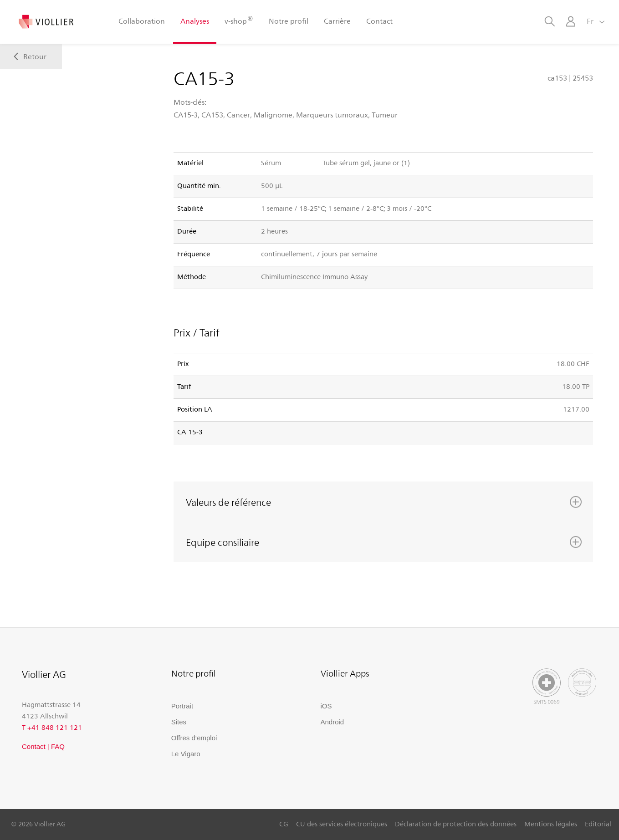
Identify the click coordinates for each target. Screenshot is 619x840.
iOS (326, 706)
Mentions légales (551, 824)
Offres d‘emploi (194, 738)
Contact (379, 21)
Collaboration (142, 21)
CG (284, 824)
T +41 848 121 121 (52, 727)
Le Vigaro (186, 754)
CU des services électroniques (342, 824)
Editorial (598, 824)
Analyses (195, 21)
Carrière (337, 21)
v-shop (239, 20)
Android (333, 722)
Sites (179, 722)
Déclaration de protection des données (456, 824)
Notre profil (289, 21)
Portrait (182, 706)
